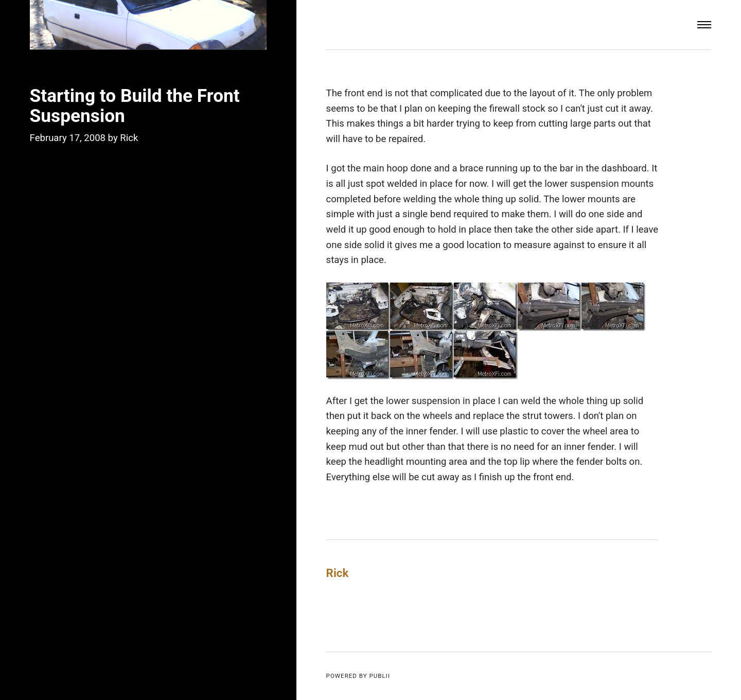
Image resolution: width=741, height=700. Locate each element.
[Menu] (704, 25)
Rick (129, 138)
